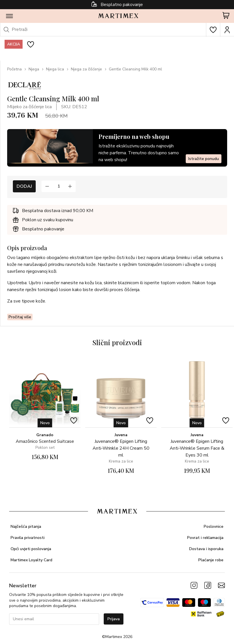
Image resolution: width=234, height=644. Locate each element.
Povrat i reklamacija (205, 538)
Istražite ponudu (204, 159)
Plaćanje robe (211, 560)
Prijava (114, 619)
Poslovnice (214, 527)
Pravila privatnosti (28, 538)
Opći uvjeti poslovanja (31, 549)
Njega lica (55, 69)
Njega (34, 69)
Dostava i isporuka (206, 549)
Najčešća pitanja (26, 527)
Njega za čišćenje (86, 69)
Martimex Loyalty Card (31, 560)
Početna (14, 69)
